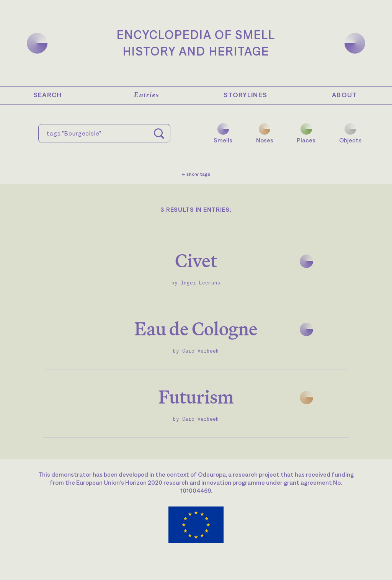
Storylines (246, 95)
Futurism (196, 397)
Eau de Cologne (196, 329)
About (345, 95)
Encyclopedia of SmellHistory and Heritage (196, 43)
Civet (196, 261)
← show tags (196, 174)
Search (48, 95)
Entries (147, 95)
